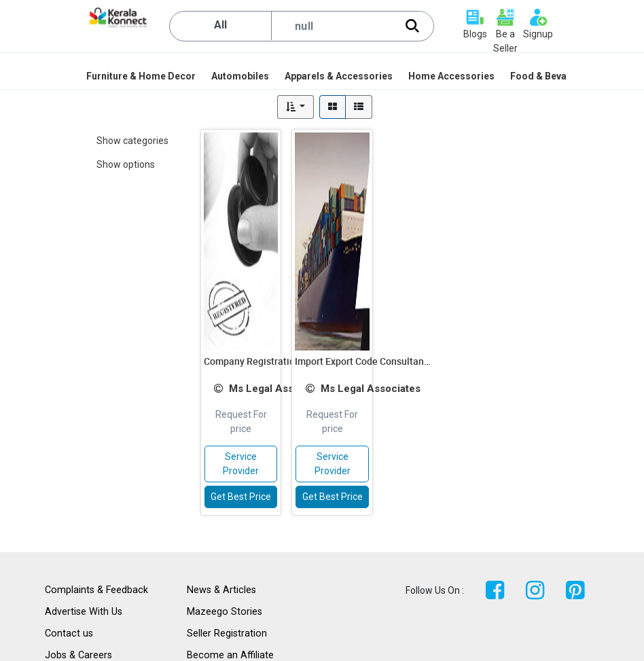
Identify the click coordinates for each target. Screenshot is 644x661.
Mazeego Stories (225, 612)
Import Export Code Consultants (363, 361)
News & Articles (221, 590)
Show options (126, 164)
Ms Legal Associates (279, 389)
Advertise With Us (84, 612)
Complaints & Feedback (96, 590)
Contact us (69, 633)
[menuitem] (142, 76)
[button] (296, 107)
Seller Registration (227, 633)
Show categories (132, 141)
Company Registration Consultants (279, 361)
